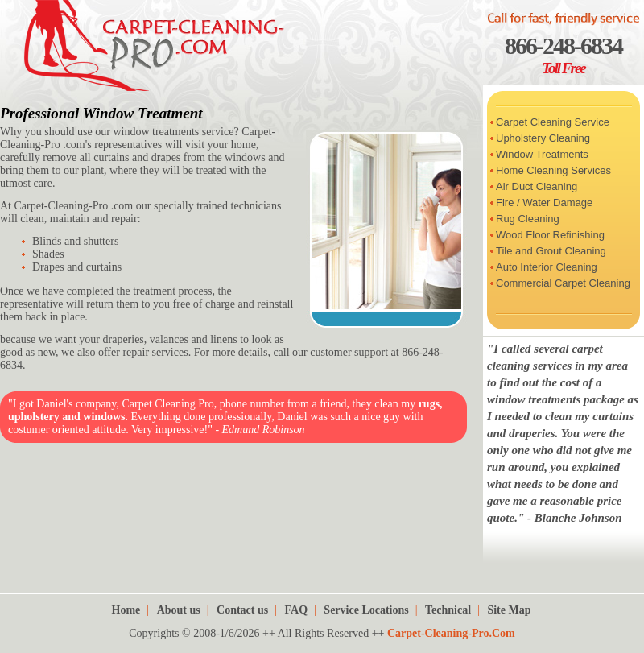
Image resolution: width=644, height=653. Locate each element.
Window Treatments (542, 154)
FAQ (297, 610)
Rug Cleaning (528, 219)
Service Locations (366, 610)
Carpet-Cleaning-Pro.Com (451, 633)
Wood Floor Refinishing (550, 235)
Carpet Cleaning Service (553, 122)
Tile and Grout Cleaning (551, 251)
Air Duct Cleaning (537, 186)
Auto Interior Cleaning (547, 267)
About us (179, 610)
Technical (448, 610)
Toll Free (563, 68)
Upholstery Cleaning (543, 138)
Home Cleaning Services (553, 170)
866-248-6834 (563, 45)
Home (126, 610)
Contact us (242, 610)
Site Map (509, 610)
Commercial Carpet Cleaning (563, 283)
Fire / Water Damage (544, 203)
